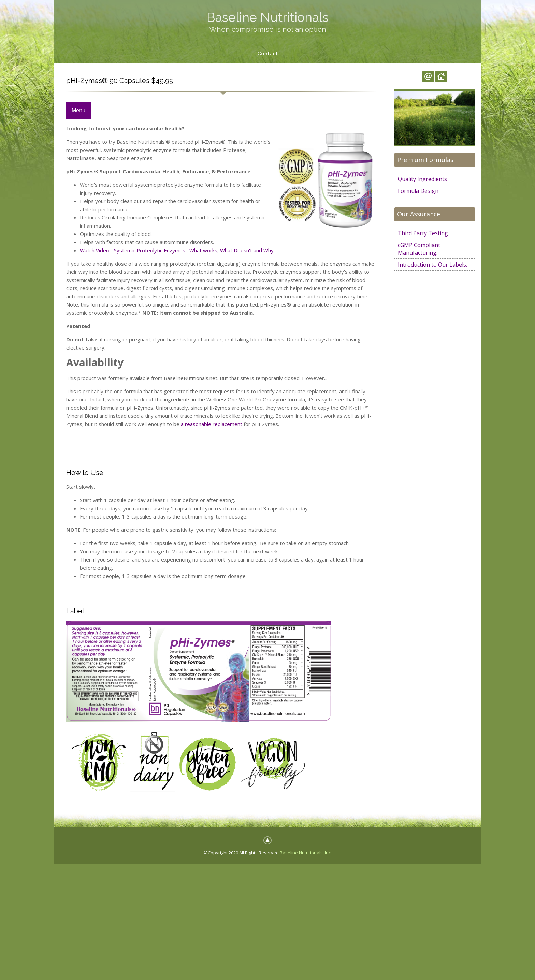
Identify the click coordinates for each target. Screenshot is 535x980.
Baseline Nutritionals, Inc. (306, 853)
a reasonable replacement (212, 424)
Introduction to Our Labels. (432, 265)
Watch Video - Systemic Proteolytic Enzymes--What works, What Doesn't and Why (177, 251)
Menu (78, 111)
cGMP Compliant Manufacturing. (419, 249)
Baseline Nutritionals (268, 17)
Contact (267, 54)
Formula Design (418, 191)
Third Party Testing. (423, 233)
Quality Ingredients (422, 179)
